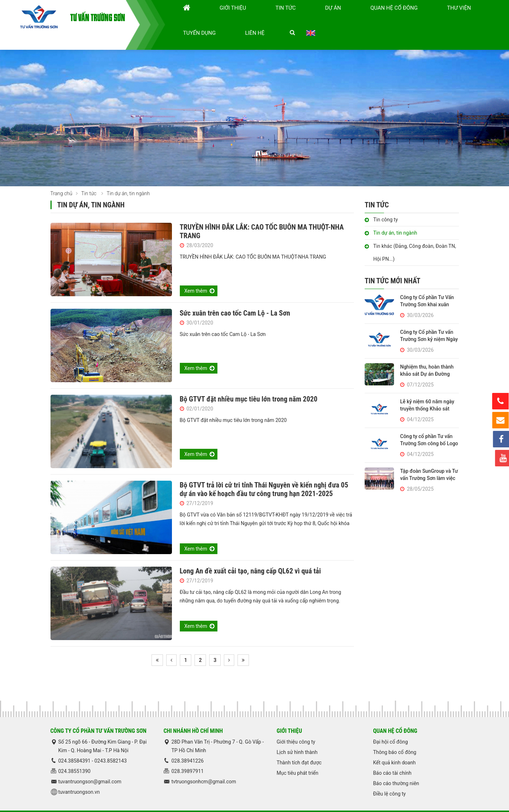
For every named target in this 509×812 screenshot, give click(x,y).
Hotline (501, 401)
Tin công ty (386, 204)
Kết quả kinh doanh (394, 747)
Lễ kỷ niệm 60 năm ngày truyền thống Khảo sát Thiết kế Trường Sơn (427, 393)
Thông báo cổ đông (395, 736)
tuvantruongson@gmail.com (90, 766)
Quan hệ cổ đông (343, 17)
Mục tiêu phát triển (297, 757)
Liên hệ (458, 17)
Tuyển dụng (424, 17)
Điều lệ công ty (389, 778)
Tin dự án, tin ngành (395, 217)
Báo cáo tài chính (392, 757)
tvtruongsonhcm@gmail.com (204, 766)
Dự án (302, 17)
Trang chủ (61, 178)
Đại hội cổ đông (390, 726)
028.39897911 (187, 755)
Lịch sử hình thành (297, 736)
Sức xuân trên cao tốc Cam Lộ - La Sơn (235, 297)
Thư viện (387, 17)
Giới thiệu (244, 17)
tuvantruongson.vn (79, 776)
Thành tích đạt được (299, 747)
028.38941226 (187, 745)
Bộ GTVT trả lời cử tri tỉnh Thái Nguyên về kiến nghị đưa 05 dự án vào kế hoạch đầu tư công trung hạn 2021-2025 (264, 474)
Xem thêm (196, 275)
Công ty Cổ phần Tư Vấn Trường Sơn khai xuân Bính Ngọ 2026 (427, 289)
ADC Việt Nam (443, 803)
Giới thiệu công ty (296, 726)
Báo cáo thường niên (396, 768)
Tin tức (276, 17)
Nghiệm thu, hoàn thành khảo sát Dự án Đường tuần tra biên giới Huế (427, 358)
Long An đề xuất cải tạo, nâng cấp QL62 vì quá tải (250, 555)
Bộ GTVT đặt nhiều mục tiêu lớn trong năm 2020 (249, 383)
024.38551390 (75, 755)
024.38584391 (75, 745)
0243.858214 (109, 745)
